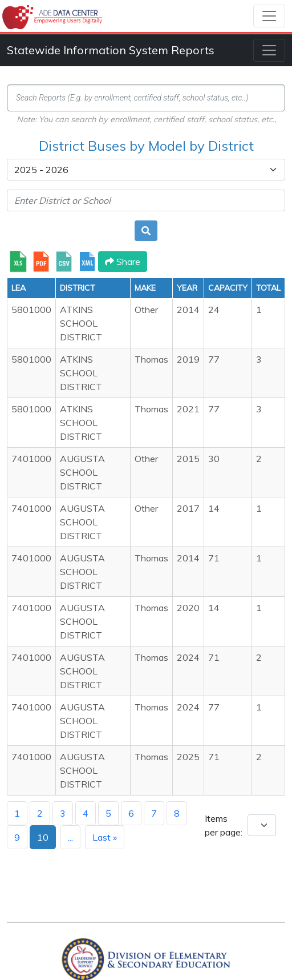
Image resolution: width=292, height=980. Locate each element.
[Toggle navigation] (269, 16)
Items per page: (224, 825)
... (70, 837)
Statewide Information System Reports (111, 50)
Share (123, 262)
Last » (105, 837)
